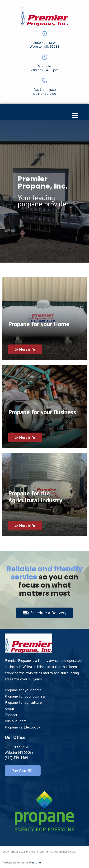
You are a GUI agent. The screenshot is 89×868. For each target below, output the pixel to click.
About (10, 708)
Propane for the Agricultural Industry (35, 497)
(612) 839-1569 (45, 90)
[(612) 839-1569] (45, 81)
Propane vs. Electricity (22, 727)
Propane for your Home (39, 324)
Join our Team (16, 721)
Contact (11, 715)
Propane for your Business (42, 412)
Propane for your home (23, 690)
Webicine (35, 862)
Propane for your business (25, 696)
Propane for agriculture (23, 702)
